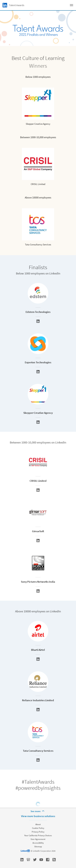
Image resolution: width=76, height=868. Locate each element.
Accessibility (38, 843)
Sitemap (38, 847)
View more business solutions (38, 816)
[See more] (38, 811)
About (38, 824)
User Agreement (38, 839)
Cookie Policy (38, 828)
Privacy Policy (38, 832)
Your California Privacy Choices (38, 835)
